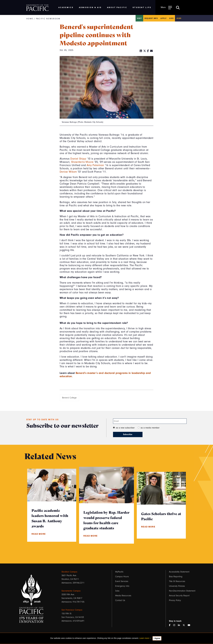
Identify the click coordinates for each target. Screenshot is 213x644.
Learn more (144, 638)
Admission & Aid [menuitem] (90, 7)
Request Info (151, 18)
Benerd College (69, 398)
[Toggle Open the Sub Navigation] (166, 7)
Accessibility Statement (179, 572)
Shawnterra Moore (82, 162)
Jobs (179, 18)
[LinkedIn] (141, 51)
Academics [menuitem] (66, 7)
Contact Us (120, 600)
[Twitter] (145, 51)
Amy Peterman (95, 165)
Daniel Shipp (78, 159)
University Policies (177, 586)
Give (171, 18)
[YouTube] (190, 625)
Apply (164, 18)
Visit (139, 18)
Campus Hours (122, 577)
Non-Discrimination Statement (182, 591)
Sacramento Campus (71, 591)
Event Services (122, 581)
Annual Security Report (179, 596)
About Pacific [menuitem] (117, 7)
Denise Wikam (68, 172)
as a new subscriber (125, 428)
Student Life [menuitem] (142, 7)
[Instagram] (175, 625)
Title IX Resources (177, 581)
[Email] (151, 51)
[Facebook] (148, 51)
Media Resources (123, 596)
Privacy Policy (175, 600)
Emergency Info (122, 586)
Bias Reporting (176, 577)
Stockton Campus (69, 572)
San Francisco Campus (72, 610)
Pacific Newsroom (48, 19)
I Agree (157, 638)
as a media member (150, 428)
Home (30, 19)
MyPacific (119, 572)
